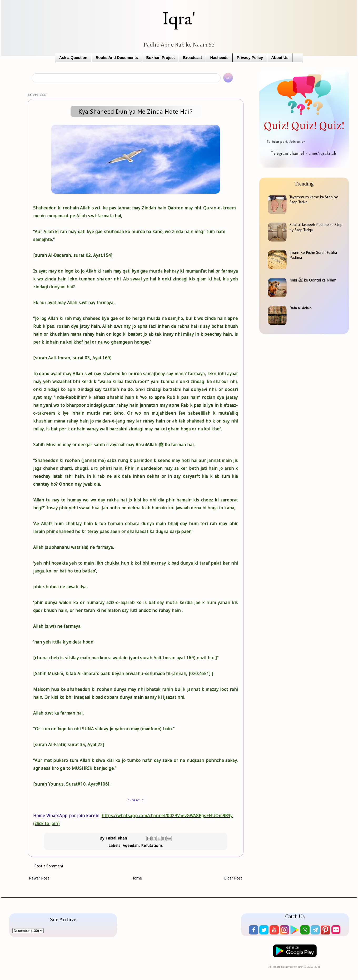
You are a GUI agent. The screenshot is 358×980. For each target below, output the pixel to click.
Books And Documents (117, 58)
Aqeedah (131, 845)
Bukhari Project (160, 58)
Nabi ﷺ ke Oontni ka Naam (313, 280)
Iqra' (179, 18)
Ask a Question (73, 58)
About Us (280, 58)
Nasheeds (219, 58)
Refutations (152, 845)
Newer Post (39, 878)
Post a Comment (49, 866)
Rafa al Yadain (301, 308)
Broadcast (192, 58)
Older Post (233, 878)
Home (137, 878)
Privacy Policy (250, 58)
